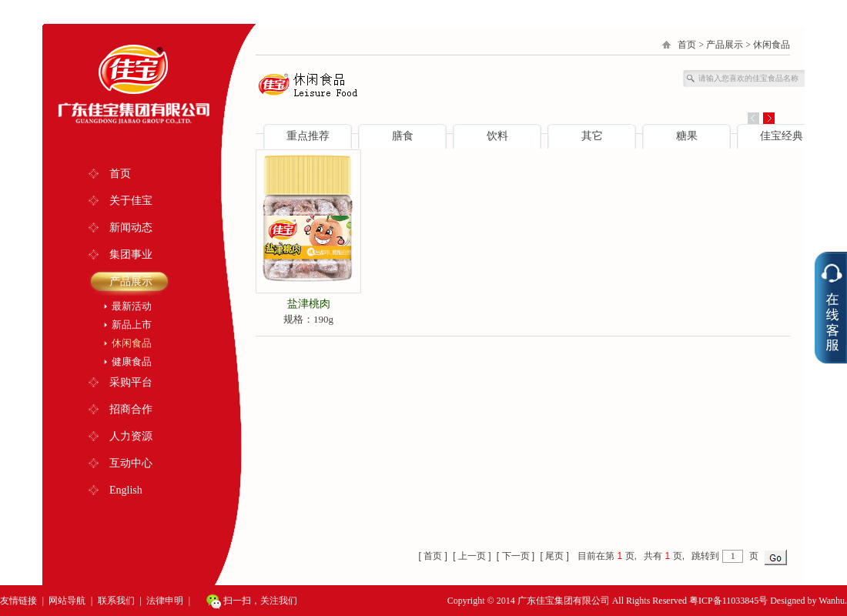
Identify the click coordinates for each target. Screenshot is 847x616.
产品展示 (131, 281)
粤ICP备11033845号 (728, 601)
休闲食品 (132, 343)
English (126, 490)
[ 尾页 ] (555, 556)
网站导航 (67, 601)
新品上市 (132, 325)
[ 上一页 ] (472, 556)
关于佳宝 (131, 201)
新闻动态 (131, 228)
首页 (120, 174)
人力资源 (131, 436)
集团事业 (131, 254)
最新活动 (132, 306)
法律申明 (165, 601)
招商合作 (131, 409)
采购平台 (131, 382)
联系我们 (116, 601)
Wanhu (832, 601)
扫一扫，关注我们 (252, 602)
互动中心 (131, 463)
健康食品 (132, 362)
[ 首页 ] (432, 556)
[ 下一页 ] (516, 556)
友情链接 (18, 601)
